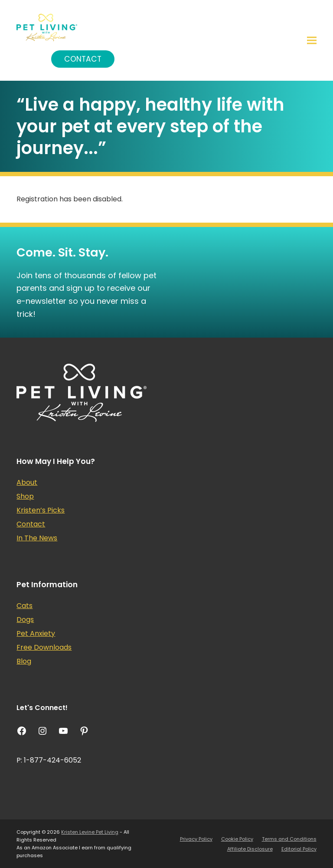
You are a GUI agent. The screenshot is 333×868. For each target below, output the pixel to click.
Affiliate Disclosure (250, 849)
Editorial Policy (299, 849)
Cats (24, 606)
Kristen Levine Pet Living (90, 832)
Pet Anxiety (36, 633)
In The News (37, 538)
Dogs (25, 620)
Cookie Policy (237, 839)
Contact (83, 59)
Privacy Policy (196, 839)
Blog (24, 661)
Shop (25, 496)
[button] (312, 41)
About (27, 482)
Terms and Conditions (289, 839)
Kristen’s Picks (41, 510)
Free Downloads (44, 647)
